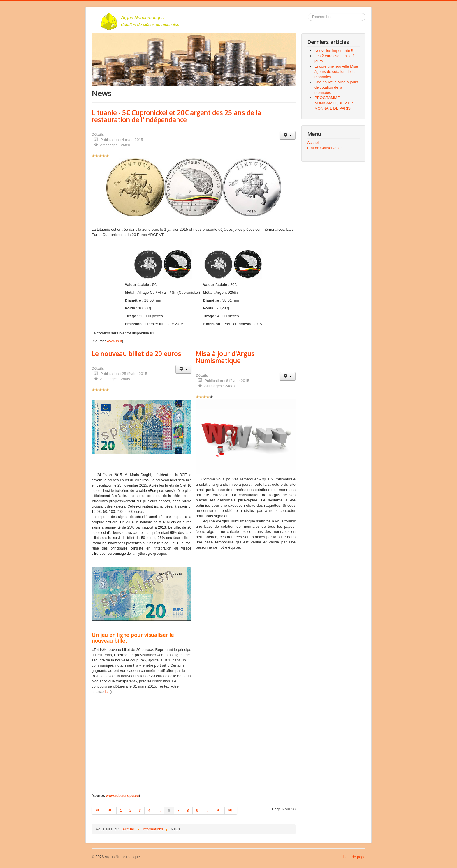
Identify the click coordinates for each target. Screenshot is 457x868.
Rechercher (308, 13)
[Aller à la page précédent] (110, 811)
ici (107, 692)
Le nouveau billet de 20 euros (136, 353)
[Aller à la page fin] (231, 811)
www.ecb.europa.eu (122, 796)
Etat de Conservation (325, 148)
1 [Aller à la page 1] (121, 810)
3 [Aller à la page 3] (140, 810)
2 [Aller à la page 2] (130, 810)
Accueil (313, 143)
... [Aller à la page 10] (207, 810)
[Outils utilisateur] (288, 135)
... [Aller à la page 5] (159, 810)
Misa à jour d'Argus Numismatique (225, 357)
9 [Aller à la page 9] (197, 810)
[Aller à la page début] (98, 811)
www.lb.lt (114, 341)
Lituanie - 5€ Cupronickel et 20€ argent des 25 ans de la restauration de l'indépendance (176, 116)
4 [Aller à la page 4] (149, 810)
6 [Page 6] (169, 810)
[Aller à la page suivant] (219, 811)
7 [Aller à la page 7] (179, 810)
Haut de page (354, 857)
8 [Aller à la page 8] (188, 810)
